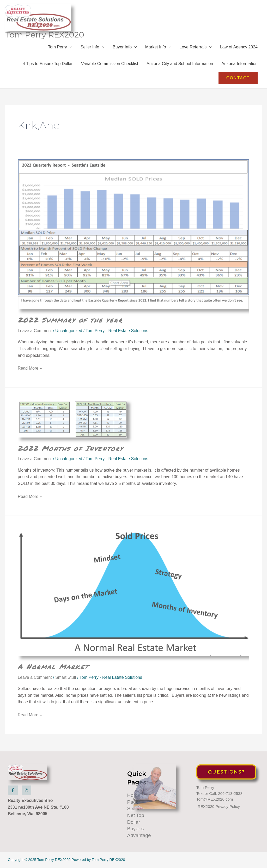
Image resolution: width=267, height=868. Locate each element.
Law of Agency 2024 (239, 48)
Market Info (158, 48)
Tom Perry (60, 48)
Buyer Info (125, 48)
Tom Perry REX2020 (45, 35)
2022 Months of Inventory (70, 449)
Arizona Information (239, 65)
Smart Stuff (66, 678)
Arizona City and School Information (180, 65)
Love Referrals (196, 48)
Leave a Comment (35, 331)
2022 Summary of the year (70, 321)
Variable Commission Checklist (110, 65)
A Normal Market (53, 667)
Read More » (30, 369)
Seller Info (92, 48)
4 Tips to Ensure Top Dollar (48, 65)
